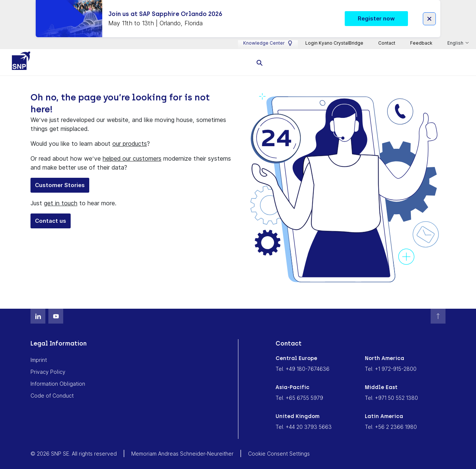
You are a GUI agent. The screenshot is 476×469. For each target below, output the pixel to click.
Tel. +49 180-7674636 (303, 368)
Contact (387, 42)
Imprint (39, 359)
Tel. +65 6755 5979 (299, 397)
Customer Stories (60, 184)
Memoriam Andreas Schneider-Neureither (182, 453)
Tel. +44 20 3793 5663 (304, 426)
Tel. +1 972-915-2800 (391, 368)
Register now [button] (376, 18)
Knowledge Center (268, 42)
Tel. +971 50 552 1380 (391, 397)
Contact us (51, 220)
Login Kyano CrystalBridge (334, 42)
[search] (259, 62)
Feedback (421, 42)
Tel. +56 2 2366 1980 (391, 426)
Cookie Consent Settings (279, 453)
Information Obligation (58, 383)
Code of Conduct (52, 395)
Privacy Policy (48, 371)
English (456, 43)
